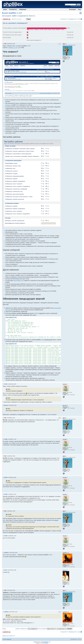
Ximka (54, 30)
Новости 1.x (32, 16)
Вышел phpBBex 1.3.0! (12, 13)
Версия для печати (81, 13)
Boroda (49, 30)
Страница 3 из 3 (73, 19)
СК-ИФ (41, 30)
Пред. (4, 629)
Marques (58, 30)
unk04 (45, 30)
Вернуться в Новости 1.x (9, 636)
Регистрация (72, 9)
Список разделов (6, 16)
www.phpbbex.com (18, 280)
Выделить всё (13, 317)
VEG (28, 30)
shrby (62, 30)
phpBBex (46, 643)
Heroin (32, 30)
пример (8, 105)
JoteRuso (36, 30)
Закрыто (6, 19)
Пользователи (13, 9)
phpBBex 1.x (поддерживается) (20, 16)
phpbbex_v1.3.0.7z (14, 48)
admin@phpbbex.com (46, 642)
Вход (80, 9)
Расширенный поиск (76, 6)
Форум (5, 9)
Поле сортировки (47, 629)
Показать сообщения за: (27, 629)
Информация (23, 9)
